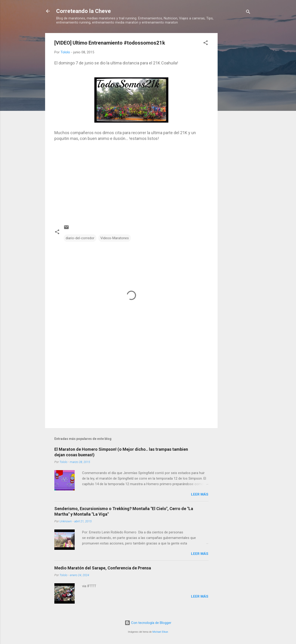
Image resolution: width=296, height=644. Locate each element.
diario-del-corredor (80, 238)
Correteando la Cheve (83, 11)
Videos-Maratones (115, 238)
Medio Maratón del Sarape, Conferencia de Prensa (103, 568)
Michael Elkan (160, 632)
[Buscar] (248, 13)
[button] (206, 44)
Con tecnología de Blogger (148, 623)
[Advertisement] (236, 102)
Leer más (200, 494)
